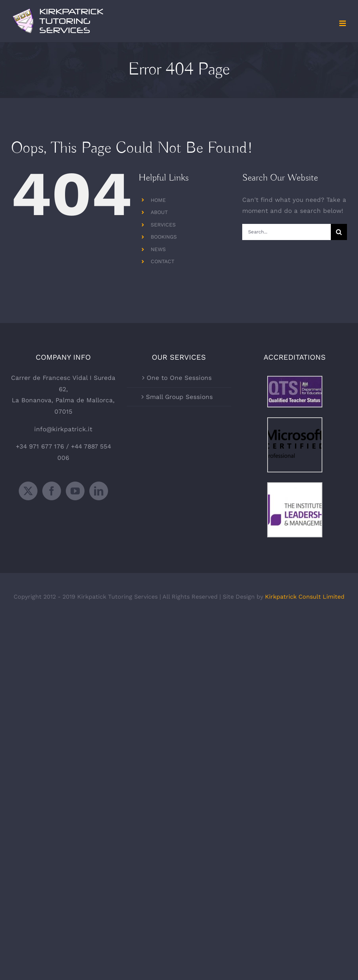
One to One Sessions (179, 378)
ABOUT (159, 212)
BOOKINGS (164, 237)
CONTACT (162, 261)
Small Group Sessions (179, 397)
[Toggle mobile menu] (343, 23)
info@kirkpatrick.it (63, 429)
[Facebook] (52, 491)
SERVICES (163, 225)
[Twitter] (28, 491)
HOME (158, 200)
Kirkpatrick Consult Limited (305, 597)
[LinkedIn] (99, 491)
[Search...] (287, 232)
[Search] (339, 232)
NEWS (158, 249)
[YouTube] (75, 491)
